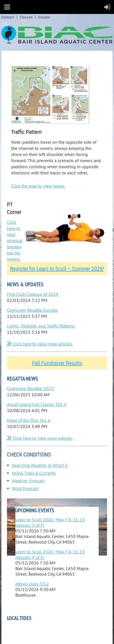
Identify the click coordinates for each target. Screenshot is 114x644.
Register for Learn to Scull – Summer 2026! (57, 269)
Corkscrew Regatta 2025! (31, 388)
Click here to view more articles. (40, 344)
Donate (44, 17)
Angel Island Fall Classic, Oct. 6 (37, 404)
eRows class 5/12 (32, 584)
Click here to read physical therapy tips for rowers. (15, 241)
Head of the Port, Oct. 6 (29, 420)
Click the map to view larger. (38, 186)
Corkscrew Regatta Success (32, 310)
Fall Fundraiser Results (57, 363)
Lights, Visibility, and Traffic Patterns (41, 326)
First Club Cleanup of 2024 (33, 294)
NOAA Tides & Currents (34, 473)
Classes (26, 17)
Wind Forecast (25, 488)
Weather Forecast (28, 481)
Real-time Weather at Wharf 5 (40, 465)
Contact (8, 17)
